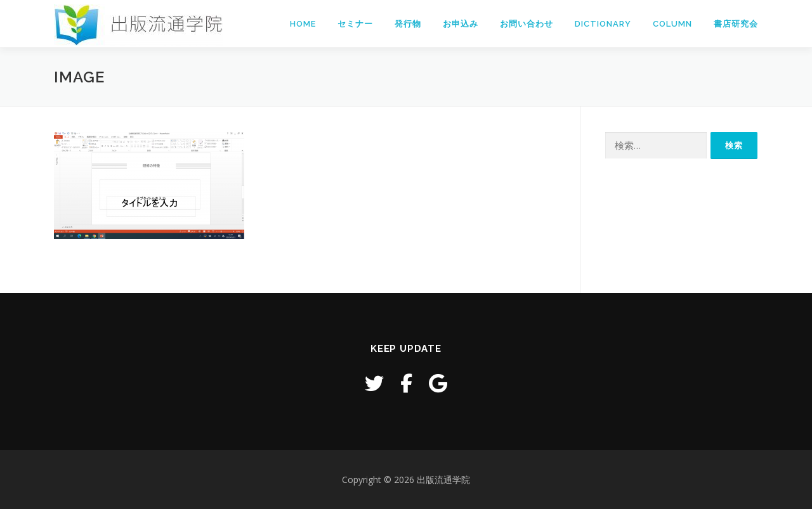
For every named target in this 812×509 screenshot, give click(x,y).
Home (303, 24)
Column (672, 24)
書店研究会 (736, 24)
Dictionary (603, 24)
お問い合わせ (527, 24)
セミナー (355, 24)
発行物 (408, 24)
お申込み (461, 24)
